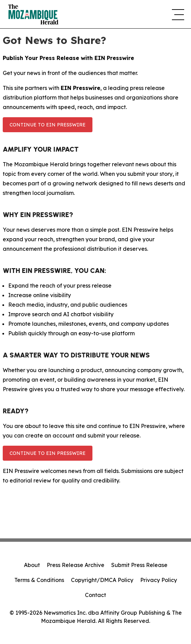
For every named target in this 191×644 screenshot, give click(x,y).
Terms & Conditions (39, 580)
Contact (95, 595)
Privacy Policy (159, 580)
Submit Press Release (139, 565)
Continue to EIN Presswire (48, 125)
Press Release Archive (76, 565)
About (32, 565)
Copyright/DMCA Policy (102, 580)
